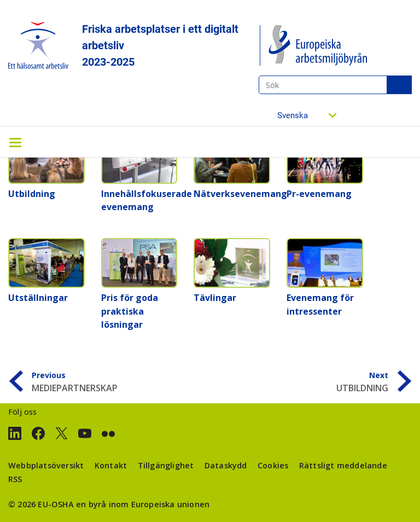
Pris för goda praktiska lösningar (130, 311)
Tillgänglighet (166, 465)
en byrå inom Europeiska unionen (143, 504)
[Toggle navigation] (15, 142)
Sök (399, 85)
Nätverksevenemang (240, 194)
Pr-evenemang (319, 194)
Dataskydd (226, 465)
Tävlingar (215, 298)
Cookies (273, 465)
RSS (15, 479)
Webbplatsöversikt (46, 465)
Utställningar (38, 298)
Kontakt (111, 465)
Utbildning (32, 194)
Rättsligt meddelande (343, 465)
